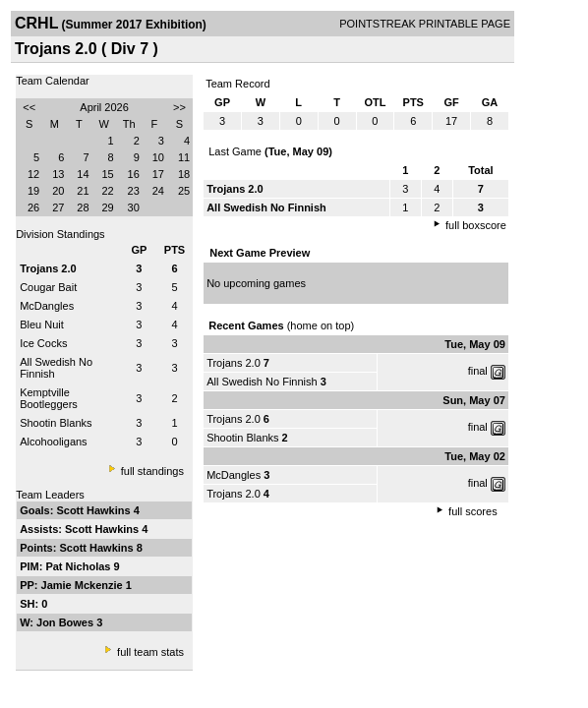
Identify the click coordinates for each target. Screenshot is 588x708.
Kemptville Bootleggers (49, 398)
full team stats (150, 652)
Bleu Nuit (42, 324)
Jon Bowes (66, 622)
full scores (473, 511)
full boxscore (476, 225)
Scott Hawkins (94, 510)
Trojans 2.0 (234, 363)
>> (179, 107)
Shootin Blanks (56, 423)
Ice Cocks (43, 343)
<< (29, 107)
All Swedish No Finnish (262, 382)
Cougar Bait (48, 287)
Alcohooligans (54, 442)
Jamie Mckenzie (84, 585)
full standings (152, 471)
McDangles (47, 306)
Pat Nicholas (79, 566)
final (478, 371)
